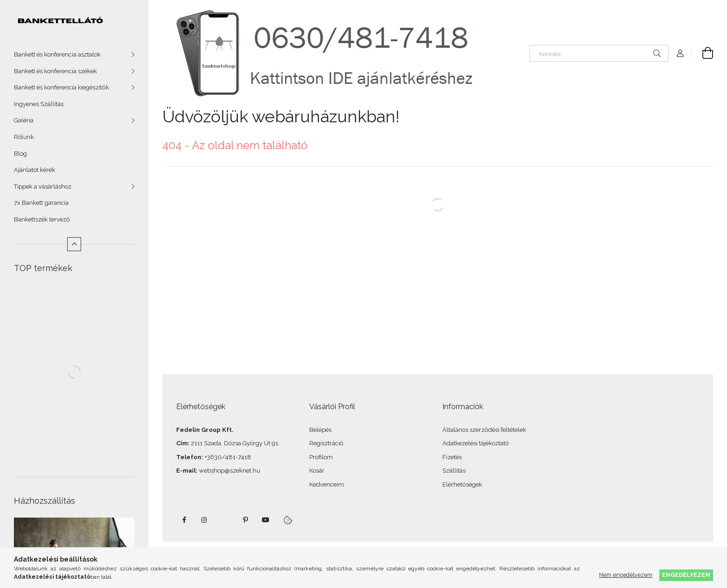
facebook (184, 520)
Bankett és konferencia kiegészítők (61, 87)
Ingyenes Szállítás (39, 104)
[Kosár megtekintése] (702, 53)
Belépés (320, 430)
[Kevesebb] (74, 244)
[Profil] (680, 53)
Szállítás (454, 471)
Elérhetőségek (462, 484)
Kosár (317, 471)
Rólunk (24, 137)
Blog (20, 154)
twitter (225, 520)
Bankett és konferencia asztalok (57, 54)
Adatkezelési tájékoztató (475, 443)
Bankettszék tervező (42, 219)
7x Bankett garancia (41, 203)
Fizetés (452, 457)
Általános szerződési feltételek (484, 430)
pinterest (245, 520)
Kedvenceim (327, 484)
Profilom (321, 457)
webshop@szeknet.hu (230, 471)
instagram (204, 520)
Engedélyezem (686, 575)
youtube (266, 520)
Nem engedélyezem (626, 575)
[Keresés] (599, 53)
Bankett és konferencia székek (55, 71)
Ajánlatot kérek (35, 170)
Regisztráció (326, 443)
